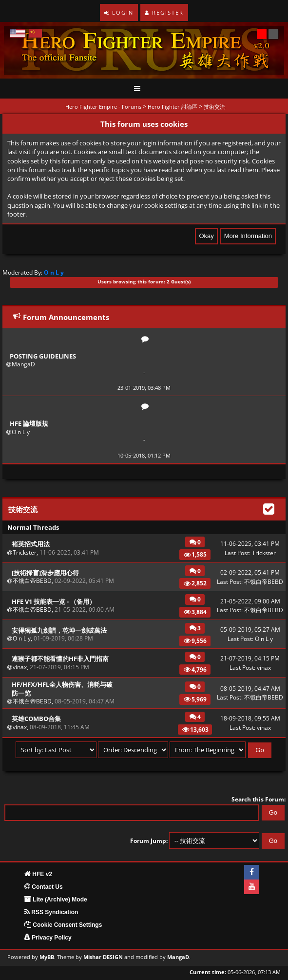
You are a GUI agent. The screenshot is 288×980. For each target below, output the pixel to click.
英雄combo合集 (36, 719)
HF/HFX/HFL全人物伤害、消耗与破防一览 (62, 689)
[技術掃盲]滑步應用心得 (45, 573)
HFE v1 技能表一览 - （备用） (54, 601)
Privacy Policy (48, 938)
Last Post (237, 553)
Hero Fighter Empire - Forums (103, 107)
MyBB (47, 957)
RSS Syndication (51, 912)
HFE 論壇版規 (29, 423)
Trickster (25, 552)
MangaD (23, 364)
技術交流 (214, 107)
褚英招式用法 (31, 544)
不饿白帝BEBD (32, 581)
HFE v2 (38, 874)
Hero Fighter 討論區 (173, 107)
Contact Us (44, 887)
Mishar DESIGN (103, 957)
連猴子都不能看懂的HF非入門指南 (60, 659)
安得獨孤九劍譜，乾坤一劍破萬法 (59, 630)
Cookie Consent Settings (63, 925)
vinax (20, 667)
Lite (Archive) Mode (56, 900)
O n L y (21, 432)
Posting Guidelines (43, 356)
